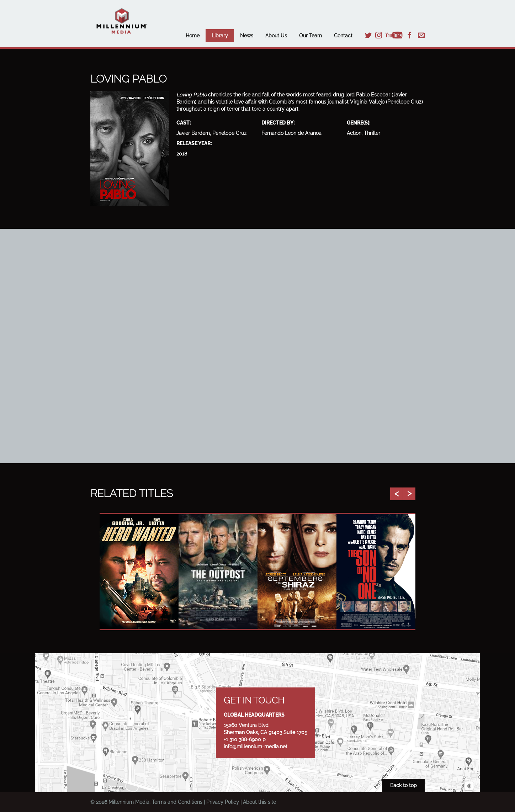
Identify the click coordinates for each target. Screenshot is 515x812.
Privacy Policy (223, 802)
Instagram (379, 35)
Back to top (403, 785)
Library (220, 36)
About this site (259, 802)
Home (193, 36)
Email (421, 35)
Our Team (310, 36)
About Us (276, 36)
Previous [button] (396, 494)
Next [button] (409, 494)
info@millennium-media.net (256, 747)
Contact (343, 36)
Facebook (410, 35)
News (247, 36)
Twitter (368, 35)
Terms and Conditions (177, 802)
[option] (139, 571)
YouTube (394, 35)
